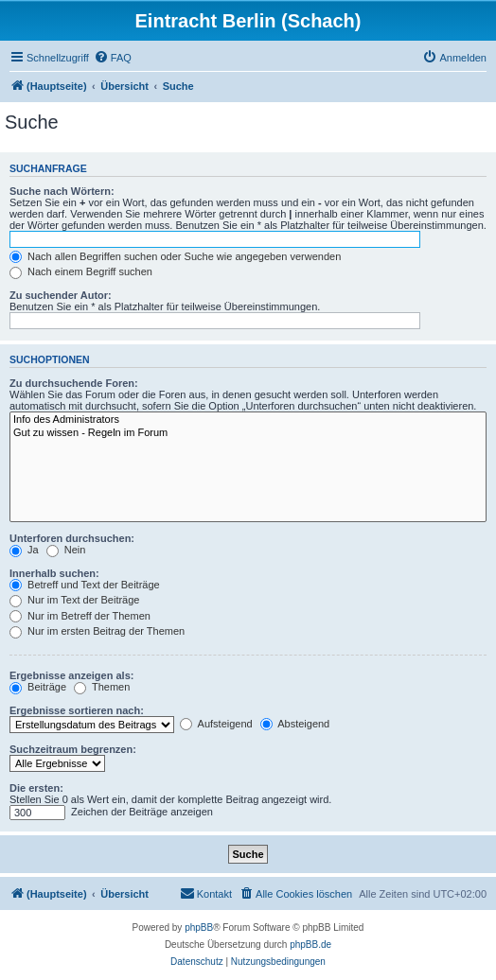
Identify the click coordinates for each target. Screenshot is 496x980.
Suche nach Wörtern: (62, 191)
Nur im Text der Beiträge (74, 600)
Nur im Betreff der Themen (80, 616)
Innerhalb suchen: (54, 573)
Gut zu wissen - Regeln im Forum (248, 433)
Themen (102, 687)
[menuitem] (113, 58)
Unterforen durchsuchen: (72, 538)
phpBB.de (310, 945)
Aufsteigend (216, 724)
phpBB (199, 927)
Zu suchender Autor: (61, 295)
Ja (24, 550)
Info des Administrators (248, 420)
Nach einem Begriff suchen (81, 271)
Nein (66, 550)
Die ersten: (36, 788)
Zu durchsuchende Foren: (74, 383)
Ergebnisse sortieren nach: (77, 710)
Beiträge (38, 687)
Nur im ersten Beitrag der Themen (97, 631)
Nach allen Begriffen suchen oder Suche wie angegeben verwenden (175, 256)
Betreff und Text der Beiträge (85, 585)
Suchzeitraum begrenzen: (73, 749)
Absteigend (295, 724)
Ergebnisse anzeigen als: (71, 675)
